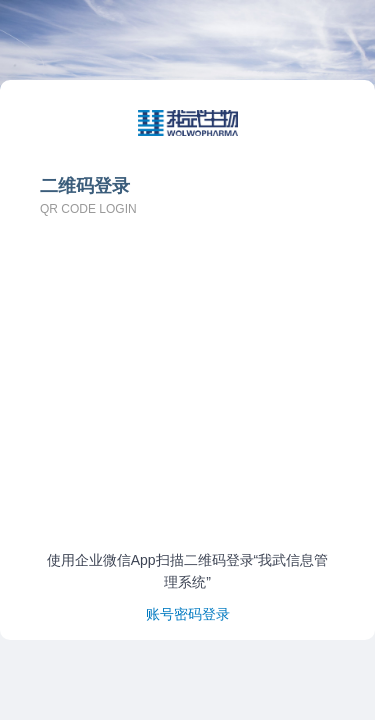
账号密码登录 (188, 614)
